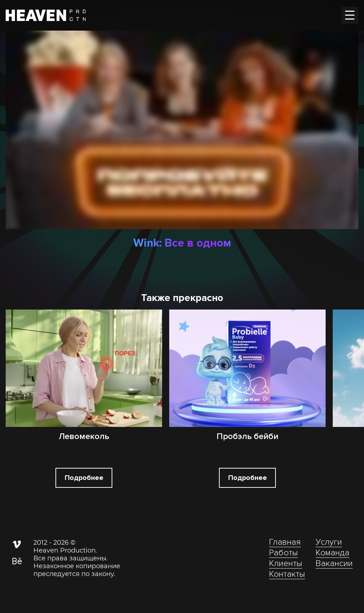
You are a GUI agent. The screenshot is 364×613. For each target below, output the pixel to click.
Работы (283, 553)
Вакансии (334, 563)
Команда (333, 553)
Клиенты (286, 563)
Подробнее (84, 478)
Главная (285, 542)
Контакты (287, 574)
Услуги (329, 542)
